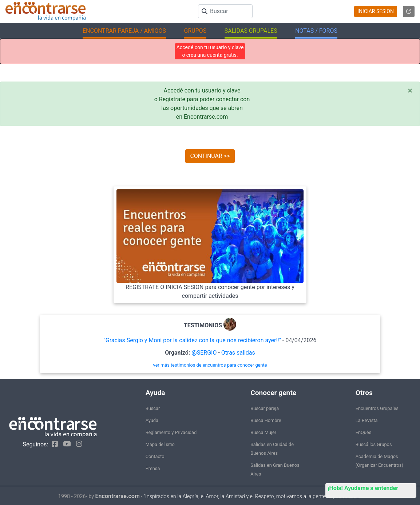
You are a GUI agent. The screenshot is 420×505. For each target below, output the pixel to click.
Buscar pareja (265, 408)
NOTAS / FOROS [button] (316, 31)
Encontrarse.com (118, 496)
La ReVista (367, 420)
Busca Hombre (266, 420)
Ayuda (152, 420)
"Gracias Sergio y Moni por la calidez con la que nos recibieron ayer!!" (192, 340)
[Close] (410, 91)
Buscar (153, 408)
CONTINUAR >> (210, 156)
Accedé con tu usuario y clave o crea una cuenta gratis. (210, 51)
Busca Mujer (263, 432)
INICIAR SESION (376, 11)
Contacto (155, 456)
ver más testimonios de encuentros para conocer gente (210, 365)
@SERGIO (204, 353)
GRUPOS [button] (195, 31)
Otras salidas (238, 353)
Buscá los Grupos (374, 444)
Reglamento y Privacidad (171, 432)
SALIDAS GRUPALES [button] (251, 31)
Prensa (153, 468)
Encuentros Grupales (377, 408)
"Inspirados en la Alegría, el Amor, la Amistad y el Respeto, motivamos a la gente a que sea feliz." (253, 496)
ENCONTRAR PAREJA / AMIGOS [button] (124, 31)
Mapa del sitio (160, 444)
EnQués (364, 432)
